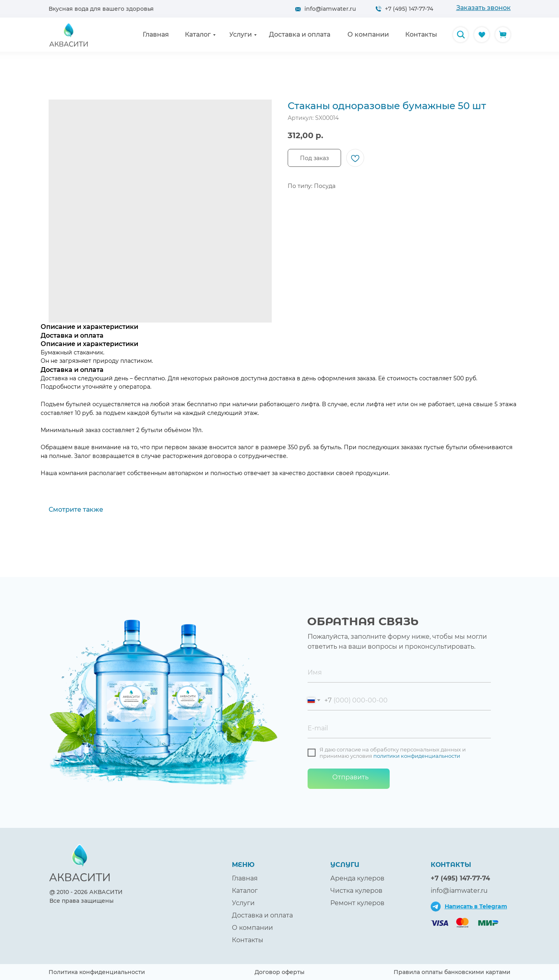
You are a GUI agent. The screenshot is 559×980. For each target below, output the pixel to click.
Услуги (243, 903)
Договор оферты (279, 972)
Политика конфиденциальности (97, 972)
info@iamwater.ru (330, 9)
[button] (483, 8)
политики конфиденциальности (417, 756)
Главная (245, 878)
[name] (399, 673)
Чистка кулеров (356, 891)
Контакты (248, 940)
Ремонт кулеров (357, 903)
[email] (399, 728)
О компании (252, 928)
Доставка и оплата (262, 915)
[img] (461, 35)
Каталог (245, 891)
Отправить (350, 777)
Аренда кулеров (357, 878)
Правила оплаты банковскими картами (452, 972)
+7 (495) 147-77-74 (409, 9)
